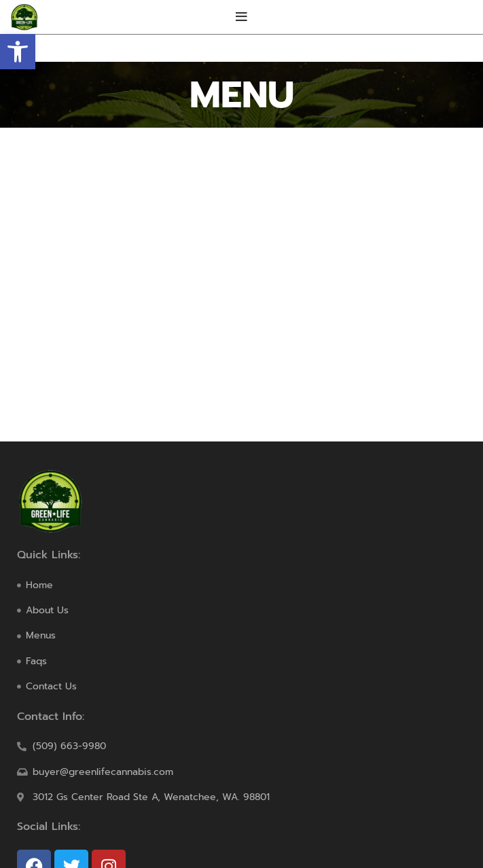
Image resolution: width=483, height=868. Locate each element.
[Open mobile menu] (241, 17)
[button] (18, 52)
